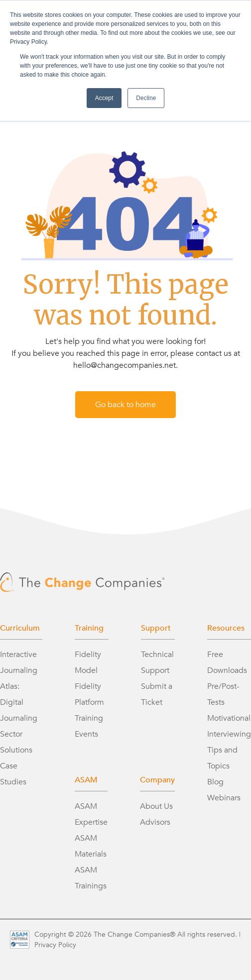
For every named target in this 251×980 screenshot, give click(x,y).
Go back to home (125, 405)
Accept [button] (104, 98)
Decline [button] (146, 98)
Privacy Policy (55, 945)
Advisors (155, 822)
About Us (156, 806)
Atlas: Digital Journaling (19, 702)
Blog (215, 782)
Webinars (224, 798)
